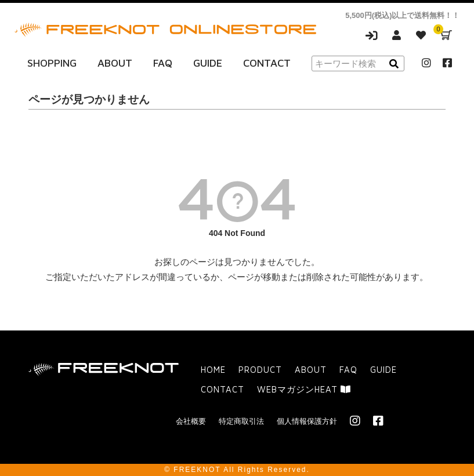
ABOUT (115, 63)
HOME (213, 370)
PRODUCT (260, 370)
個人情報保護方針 (307, 421)
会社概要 (191, 421)
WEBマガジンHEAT (304, 389)
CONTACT (267, 63)
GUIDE (208, 63)
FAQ (163, 63)
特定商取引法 (241, 421)
